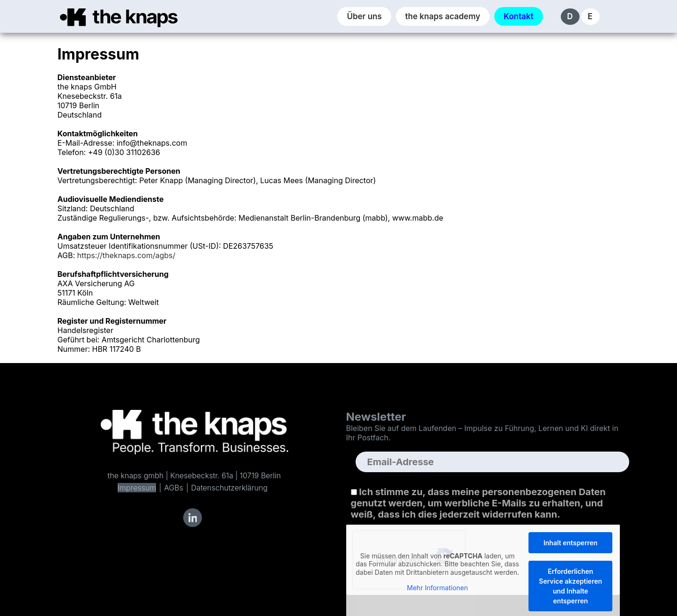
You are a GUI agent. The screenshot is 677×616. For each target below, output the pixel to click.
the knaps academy (443, 16)
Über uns (364, 16)
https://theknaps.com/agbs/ (126, 255)
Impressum (137, 488)
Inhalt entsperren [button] (570, 543)
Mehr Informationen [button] (437, 588)
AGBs (174, 488)
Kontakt (519, 16)
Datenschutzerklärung (229, 488)
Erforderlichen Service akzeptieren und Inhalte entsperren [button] (570, 586)
